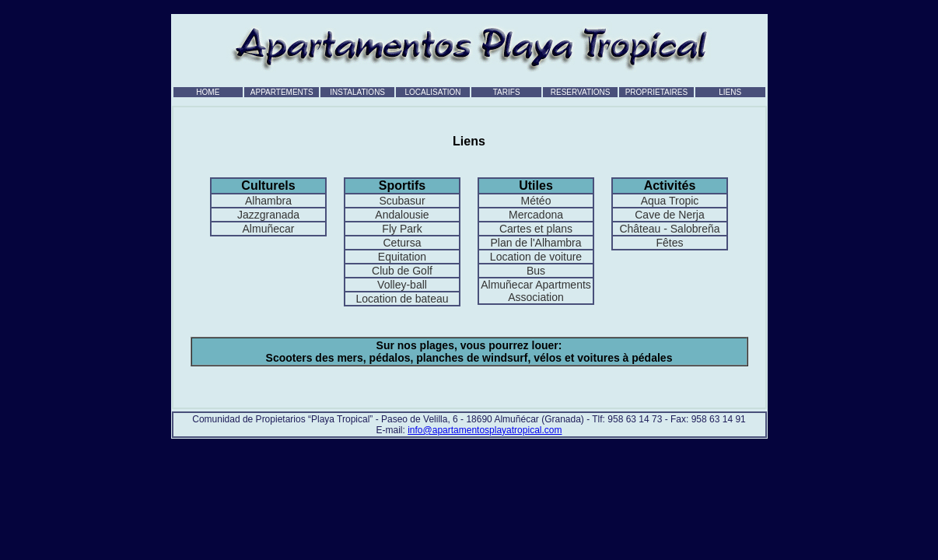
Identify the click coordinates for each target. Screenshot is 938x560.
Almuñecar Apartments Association (536, 291)
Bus (536, 271)
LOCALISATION (433, 92)
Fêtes (669, 243)
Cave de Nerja (670, 215)
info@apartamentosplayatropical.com (485, 430)
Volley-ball (402, 285)
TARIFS (507, 92)
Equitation (402, 257)
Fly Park (402, 229)
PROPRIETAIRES (656, 92)
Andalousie (402, 215)
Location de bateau (402, 299)
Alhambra (268, 201)
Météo (536, 201)
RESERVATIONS (581, 92)
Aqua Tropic (670, 201)
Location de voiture (536, 257)
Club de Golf (402, 271)
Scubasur (402, 201)
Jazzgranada (268, 215)
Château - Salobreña (669, 229)
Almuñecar (269, 229)
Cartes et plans (536, 229)
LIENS (730, 92)
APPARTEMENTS (282, 92)
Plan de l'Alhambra (535, 243)
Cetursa (402, 243)
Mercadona (536, 215)
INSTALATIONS (357, 92)
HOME (208, 92)
